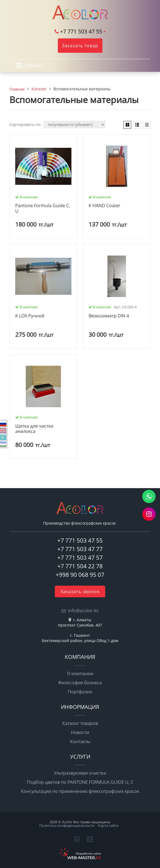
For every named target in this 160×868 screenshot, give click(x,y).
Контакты (80, 741)
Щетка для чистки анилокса (34, 429)
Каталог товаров (80, 723)
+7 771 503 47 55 (81, 31)
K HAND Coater (104, 206)
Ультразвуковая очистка (80, 773)
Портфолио (80, 692)
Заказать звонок (80, 591)
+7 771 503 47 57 (80, 557)
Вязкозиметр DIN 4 (109, 316)
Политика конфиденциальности (67, 825)
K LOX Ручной (30, 316)
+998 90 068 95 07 (80, 575)
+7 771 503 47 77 (80, 549)
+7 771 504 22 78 (80, 566)
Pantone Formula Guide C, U (43, 208)
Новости (80, 732)
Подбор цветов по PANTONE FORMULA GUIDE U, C (80, 782)
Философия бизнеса (80, 683)
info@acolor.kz (83, 611)
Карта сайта (108, 825)
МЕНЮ (34, 66)
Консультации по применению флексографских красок (80, 791)
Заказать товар (80, 46)
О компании (80, 674)
